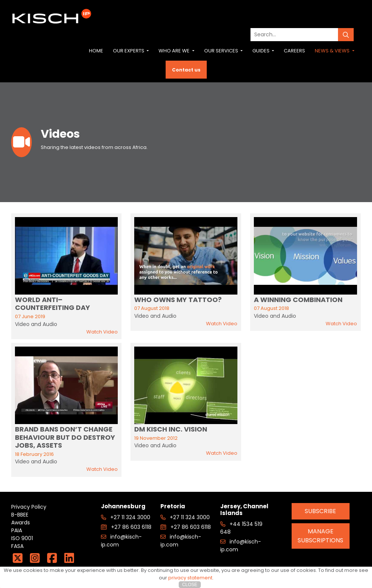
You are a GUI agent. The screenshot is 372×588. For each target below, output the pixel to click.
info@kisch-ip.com (121, 541)
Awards (21, 523)
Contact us (186, 70)
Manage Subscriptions (320, 536)
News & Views (333, 51)
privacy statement (190, 578)
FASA (17, 546)
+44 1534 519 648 (241, 528)
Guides (262, 51)
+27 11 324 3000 (126, 517)
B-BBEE (20, 515)
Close (190, 585)
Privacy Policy (29, 507)
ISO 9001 (22, 538)
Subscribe (320, 511)
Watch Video (102, 332)
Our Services (222, 51)
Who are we (175, 51)
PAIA (17, 530)
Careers (294, 51)
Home (96, 51)
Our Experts (129, 51)
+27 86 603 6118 (126, 527)
